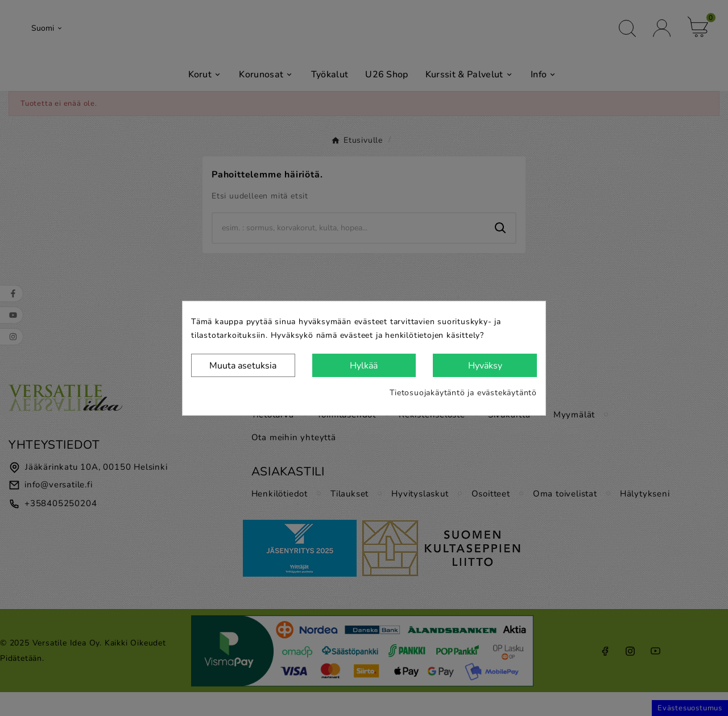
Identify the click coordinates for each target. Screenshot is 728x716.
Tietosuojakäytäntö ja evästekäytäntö (463, 393)
